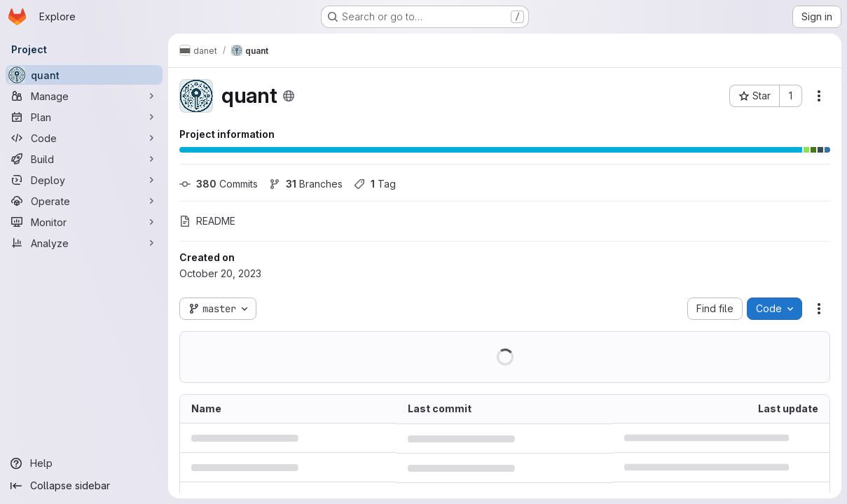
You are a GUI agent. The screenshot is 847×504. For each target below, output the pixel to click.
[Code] (84, 138)
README (207, 221)
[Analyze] (84, 243)
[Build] (84, 159)
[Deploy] (84, 180)
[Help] (84, 463)
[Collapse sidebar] (84, 486)
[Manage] (84, 96)
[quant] (84, 75)
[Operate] (84, 201)
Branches (306, 184)
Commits (219, 184)
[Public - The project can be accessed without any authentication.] (289, 96)
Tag (375, 184)
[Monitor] (84, 222)
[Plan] (84, 117)
